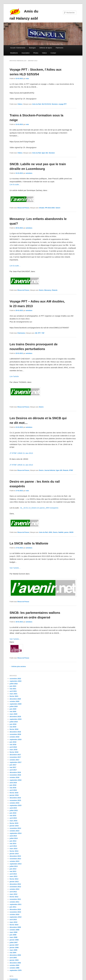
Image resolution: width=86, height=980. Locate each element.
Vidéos (44, 53)
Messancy (48, 290)
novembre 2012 (15, 887)
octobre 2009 (14, 930)
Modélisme (14, 53)
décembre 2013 (15, 856)
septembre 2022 (16, 681)
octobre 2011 (14, 902)
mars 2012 (13, 894)
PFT (39, 333)
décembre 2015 (15, 798)
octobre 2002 (14, 965)
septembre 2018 (16, 739)
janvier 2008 (14, 940)
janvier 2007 (14, 945)
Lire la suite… (15, 184)
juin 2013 (13, 869)
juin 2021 (13, 686)
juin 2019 (13, 724)
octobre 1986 (14, 968)
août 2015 (13, 808)
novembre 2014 (15, 828)
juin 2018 (13, 742)
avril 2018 (13, 747)
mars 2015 (13, 821)
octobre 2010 (14, 914)
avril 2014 (13, 846)
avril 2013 (13, 874)
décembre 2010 (15, 909)
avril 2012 (13, 892)
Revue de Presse (23, 208)
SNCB (71, 532)
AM (36, 333)
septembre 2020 (16, 704)
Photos (36, 53)
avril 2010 (13, 920)
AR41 (50, 532)
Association (25, 53)
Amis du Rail (37, 104)
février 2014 (14, 851)
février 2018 (14, 752)
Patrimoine (59, 48)
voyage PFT (62, 104)
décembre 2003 (15, 955)
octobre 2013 (14, 861)
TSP (43, 333)
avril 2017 (13, 770)
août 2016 (13, 783)
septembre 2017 (16, 762)
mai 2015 (13, 816)
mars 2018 (13, 750)
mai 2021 (13, 689)
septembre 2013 (16, 864)
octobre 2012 (14, 889)
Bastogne (32, 48)
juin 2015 (13, 813)
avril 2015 (13, 818)
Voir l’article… (15, 568)
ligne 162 (45, 153)
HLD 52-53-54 (46, 104)
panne (66, 532)
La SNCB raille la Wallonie (29, 543)
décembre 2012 (15, 884)
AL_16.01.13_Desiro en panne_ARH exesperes (39, 508)
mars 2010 (13, 922)
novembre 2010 (15, 912)
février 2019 (14, 729)
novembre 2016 (15, 775)
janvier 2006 (14, 948)
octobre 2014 (14, 831)
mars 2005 (13, 950)
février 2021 (14, 696)
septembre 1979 (16, 970)
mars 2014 (13, 849)
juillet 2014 (14, 838)
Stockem (55, 104)
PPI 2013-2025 (50, 208)
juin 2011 (13, 907)
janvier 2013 (14, 882)
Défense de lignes (46, 48)
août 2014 (13, 836)
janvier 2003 (14, 960)
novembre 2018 (15, 734)
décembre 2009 (15, 927)
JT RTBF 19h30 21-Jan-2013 (21, 465)
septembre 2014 (16, 833)
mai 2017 (13, 767)
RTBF (71, 470)
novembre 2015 (15, 800)
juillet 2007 (14, 942)
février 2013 (14, 879)
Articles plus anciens (18, 667)
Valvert (58, 208)
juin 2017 (13, 765)
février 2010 (14, 925)
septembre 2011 (16, 904)
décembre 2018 (15, 732)
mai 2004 (13, 953)
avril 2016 (13, 790)
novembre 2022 (15, 679)
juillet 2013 (14, 866)
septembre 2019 (16, 719)
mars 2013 (13, 876)
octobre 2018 (14, 737)
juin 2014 (13, 841)
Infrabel (42, 208)
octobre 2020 (14, 701)
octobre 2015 (14, 803)
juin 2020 (13, 709)
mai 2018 (13, 745)
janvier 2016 (14, 795)
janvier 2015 (14, 826)
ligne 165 (59, 470)
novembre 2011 (15, 899)
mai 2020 (13, 711)
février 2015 (14, 823)
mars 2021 (13, 694)
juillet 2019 (14, 722)
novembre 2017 (15, 757)
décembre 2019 (15, 717)
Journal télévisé (50, 470)
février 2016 (14, 793)
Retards (55, 290)
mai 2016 (13, 788)
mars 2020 (13, 714)
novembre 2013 (15, 859)
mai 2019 (13, 727)
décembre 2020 (15, 699)
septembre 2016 (16, 780)
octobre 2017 (14, 760)
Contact (53, 53)
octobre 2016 (14, 777)
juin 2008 (13, 935)
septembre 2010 (16, 917)
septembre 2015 (16, 805)
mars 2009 (13, 932)
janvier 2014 (14, 854)
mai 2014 (13, 843)
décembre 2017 (15, 755)
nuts (27, 79)
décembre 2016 (15, 772)
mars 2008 (13, 937)
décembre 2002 (15, 963)
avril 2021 (13, 691)
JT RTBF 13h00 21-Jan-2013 (21, 453)
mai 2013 (13, 871)
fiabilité (61, 532)
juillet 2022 (14, 684)
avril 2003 (13, 958)
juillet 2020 (14, 706)
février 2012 (14, 897)
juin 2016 (13, 785)
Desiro (41, 290)
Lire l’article (14, 376)
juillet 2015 (14, 810)
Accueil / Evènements (18, 48)
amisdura (29, 173)
